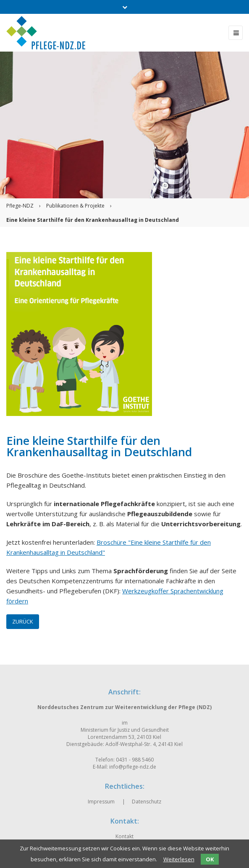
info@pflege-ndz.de (133, 767)
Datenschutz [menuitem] (147, 802)
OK (210, 859)
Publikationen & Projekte (75, 206)
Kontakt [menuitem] (124, 836)
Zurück (23, 621)
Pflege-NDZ (20, 206)
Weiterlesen (179, 859)
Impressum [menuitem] (101, 802)
